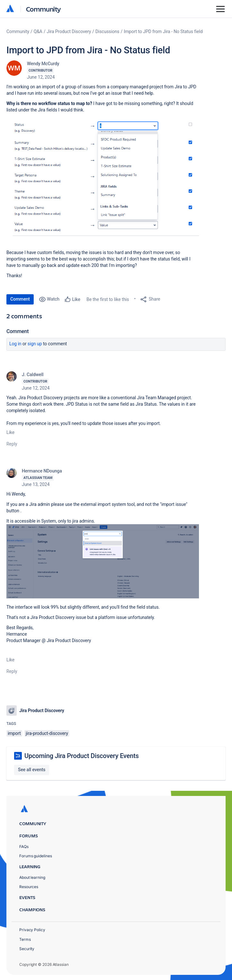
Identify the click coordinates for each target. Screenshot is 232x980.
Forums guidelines (36, 856)
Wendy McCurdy (43, 64)
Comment (20, 299)
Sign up (35, 344)
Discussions (107, 31)
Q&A (38, 31)
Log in (15, 344)
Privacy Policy (32, 930)
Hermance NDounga (42, 471)
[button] (103, 180)
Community (43, 9)
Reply (12, 444)
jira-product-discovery (47, 733)
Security (27, 949)
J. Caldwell (33, 375)
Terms (25, 939)
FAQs (24, 847)
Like (10, 432)
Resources (29, 887)
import (14, 733)
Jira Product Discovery (69, 31)
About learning (32, 877)
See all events (32, 770)
